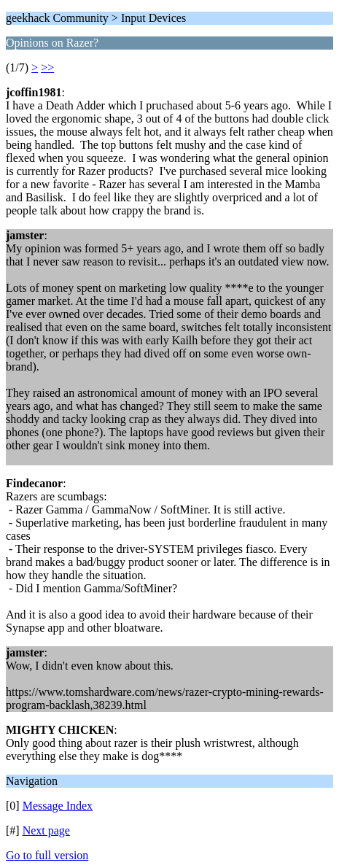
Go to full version (47, 855)
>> (47, 67)
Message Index (58, 806)
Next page (46, 830)
